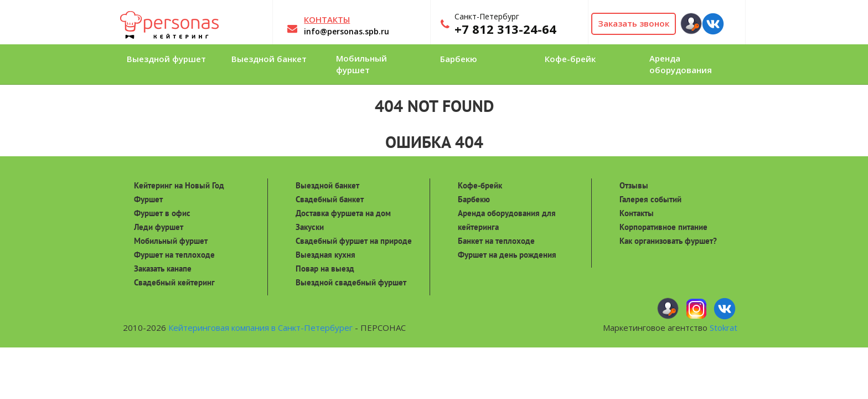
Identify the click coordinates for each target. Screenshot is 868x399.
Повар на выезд (325, 268)
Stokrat (724, 328)
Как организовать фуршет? (668, 241)
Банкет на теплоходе (496, 241)
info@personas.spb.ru (347, 31)
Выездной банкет (327, 185)
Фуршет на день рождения (507, 255)
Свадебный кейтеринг (174, 282)
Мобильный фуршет (171, 241)
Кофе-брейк (480, 185)
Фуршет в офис (162, 213)
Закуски (310, 227)
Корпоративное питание (663, 227)
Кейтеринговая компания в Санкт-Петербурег (260, 328)
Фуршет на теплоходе (174, 255)
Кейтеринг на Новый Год (179, 185)
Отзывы (634, 185)
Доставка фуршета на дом (343, 213)
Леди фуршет (159, 227)
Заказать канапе (163, 268)
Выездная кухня (325, 255)
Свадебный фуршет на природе (354, 241)
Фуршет (148, 199)
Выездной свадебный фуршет (351, 282)
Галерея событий (650, 199)
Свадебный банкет (330, 199)
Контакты (637, 213)
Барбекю (474, 199)
